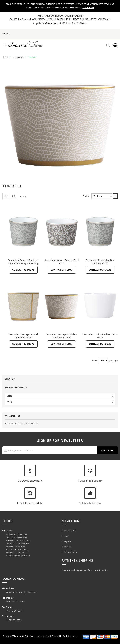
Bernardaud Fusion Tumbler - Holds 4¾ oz (100, 336)
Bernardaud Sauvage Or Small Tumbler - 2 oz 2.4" (23, 336)
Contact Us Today (23, 270)
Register (68, 541)
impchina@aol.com (45, 23)
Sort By (86, 196)
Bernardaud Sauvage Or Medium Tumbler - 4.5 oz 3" (62, 336)
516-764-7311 (63, 19)
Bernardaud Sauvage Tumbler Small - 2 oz (62, 262)
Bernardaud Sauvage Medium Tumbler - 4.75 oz (100, 262)
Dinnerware (18, 57)
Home (5, 57)
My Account (70, 531)
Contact (6, 33)
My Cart (68, 547)
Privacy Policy (70, 552)
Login (67, 536)
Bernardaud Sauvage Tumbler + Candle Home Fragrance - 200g (23, 262)
